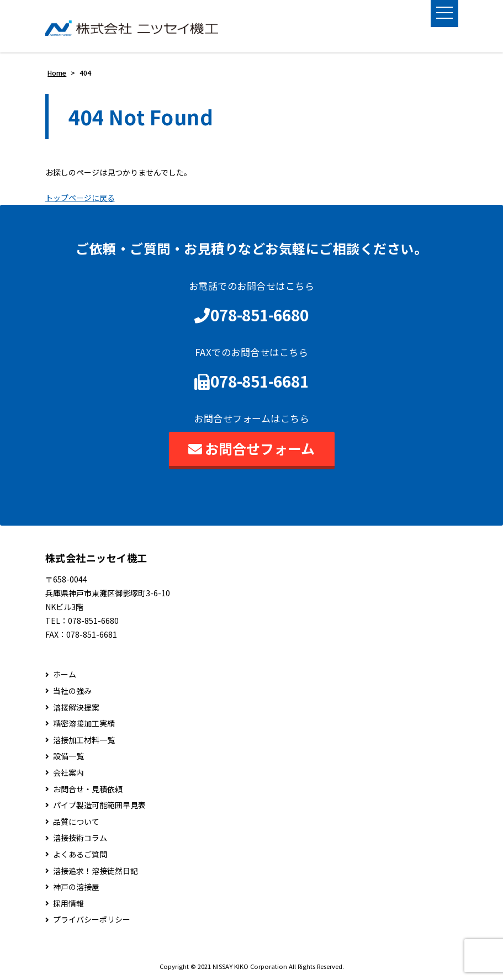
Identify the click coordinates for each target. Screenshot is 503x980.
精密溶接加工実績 (84, 724)
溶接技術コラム (80, 838)
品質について (76, 822)
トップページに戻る (80, 198)
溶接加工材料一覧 (84, 740)
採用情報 (68, 904)
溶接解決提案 (76, 708)
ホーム (65, 675)
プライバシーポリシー (92, 920)
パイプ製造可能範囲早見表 (99, 805)
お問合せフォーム (251, 448)
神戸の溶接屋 (76, 887)
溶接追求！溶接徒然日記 (96, 871)
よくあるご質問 (80, 854)
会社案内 (68, 773)
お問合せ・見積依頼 (88, 789)
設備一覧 (68, 757)
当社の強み (72, 691)
